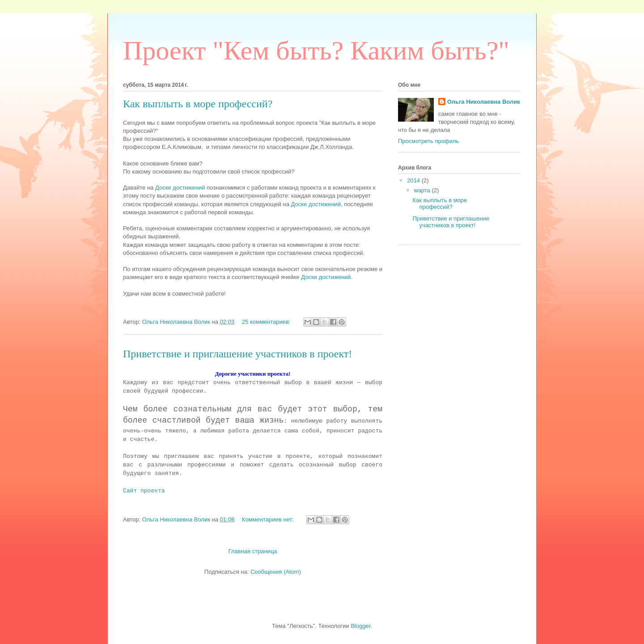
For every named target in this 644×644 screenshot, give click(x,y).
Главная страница (252, 551)
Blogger (360, 626)
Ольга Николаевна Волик (484, 102)
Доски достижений (326, 277)
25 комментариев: (267, 322)
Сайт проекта (144, 491)
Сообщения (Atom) (276, 572)
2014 (414, 180)
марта (423, 190)
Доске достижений (180, 188)
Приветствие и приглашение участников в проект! (237, 354)
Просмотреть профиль (428, 141)
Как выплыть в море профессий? (198, 104)
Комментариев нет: (269, 519)
